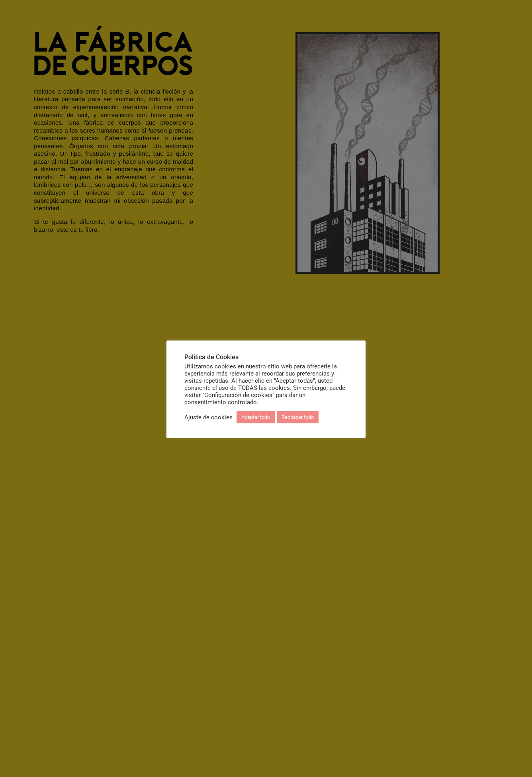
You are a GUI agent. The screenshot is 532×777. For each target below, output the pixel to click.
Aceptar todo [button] (256, 417)
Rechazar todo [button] (298, 417)
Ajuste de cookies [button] (208, 417)
